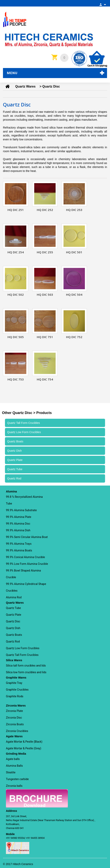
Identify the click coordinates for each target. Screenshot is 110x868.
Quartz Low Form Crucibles (23, 648)
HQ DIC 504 (74, 295)
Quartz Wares (25, 86)
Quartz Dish (13, 628)
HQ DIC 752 (74, 337)
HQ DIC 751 (45, 337)
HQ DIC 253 (74, 210)
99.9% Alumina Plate (19, 517)
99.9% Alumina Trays (19, 544)
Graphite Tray (14, 683)
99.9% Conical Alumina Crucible (25, 557)
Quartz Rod (13, 641)
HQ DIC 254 (16, 252)
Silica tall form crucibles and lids (26, 666)
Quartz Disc (13, 621)
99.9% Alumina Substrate (21, 510)
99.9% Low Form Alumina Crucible (27, 564)
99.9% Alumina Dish (18, 530)
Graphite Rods (15, 696)
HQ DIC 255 (45, 252)
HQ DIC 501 (74, 252)
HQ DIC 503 (45, 295)
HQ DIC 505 (16, 337)
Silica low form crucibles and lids (26, 672)
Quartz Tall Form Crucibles (22, 655)
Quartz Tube (13, 608)
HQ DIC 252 (45, 210)
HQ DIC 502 (16, 295)
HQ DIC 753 (16, 379)
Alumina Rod (14, 597)
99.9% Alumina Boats (19, 550)
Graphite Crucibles (17, 690)
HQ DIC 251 (16, 210)
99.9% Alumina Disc (18, 524)
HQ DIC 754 (45, 379)
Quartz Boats (14, 635)
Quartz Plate (14, 615)
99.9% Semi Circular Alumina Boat (27, 537)
